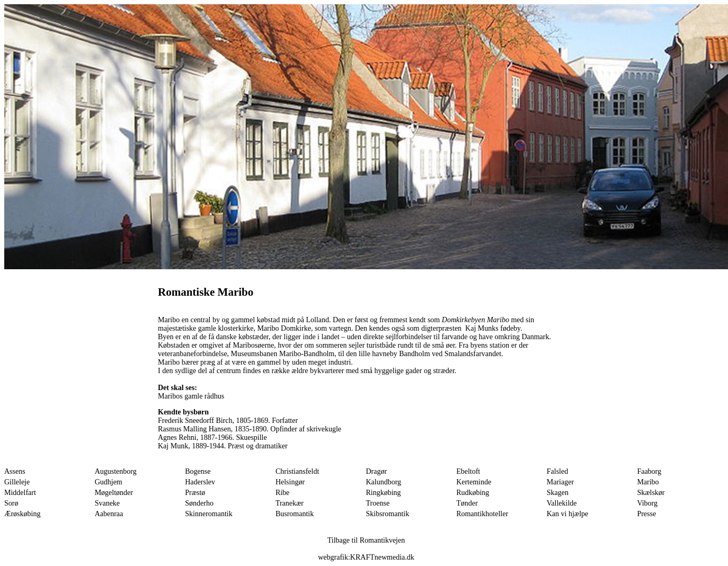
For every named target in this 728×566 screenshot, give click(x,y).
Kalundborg (384, 482)
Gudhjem (109, 482)
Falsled (557, 471)
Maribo (648, 482)
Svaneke (107, 503)
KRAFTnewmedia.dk (382, 557)
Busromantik (295, 514)
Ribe (282, 493)
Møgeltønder (114, 493)
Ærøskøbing (22, 514)
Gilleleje (17, 482)
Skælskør (651, 493)
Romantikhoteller (482, 514)
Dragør (377, 471)
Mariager (560, 482)
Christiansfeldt (297, 471)
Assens (15, 471)
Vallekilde (562, 503)
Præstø (195, 493)
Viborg (647, 503)
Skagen (558, 493)
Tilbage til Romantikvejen (366, 540)
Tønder (467, 503)
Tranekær (290, 503)
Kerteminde (474, 482)
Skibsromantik (388, 514)
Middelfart (20, 493)
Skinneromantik (208, 514)
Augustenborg (116, 471)
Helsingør (290, 482)
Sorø (11, 503)
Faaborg (649, 471)
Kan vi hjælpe (568, 514)
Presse (646, 514)
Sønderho (199, 503)
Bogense (198, 471)
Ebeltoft (468, 471)
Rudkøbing (473, 493)
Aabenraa (109, 514)
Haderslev (200, 482)
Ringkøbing (384, 493)
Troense (378, 503)
